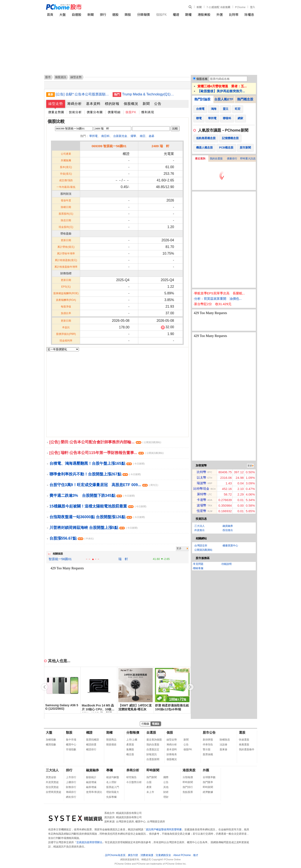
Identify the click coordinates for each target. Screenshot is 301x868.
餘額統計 (91, 777)
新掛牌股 (208, 740)
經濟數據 (208, 792)
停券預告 (208, 745)
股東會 (224, 749)
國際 (166, 777)
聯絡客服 (198, 568)
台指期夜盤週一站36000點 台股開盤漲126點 (97, 517)
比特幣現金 (201, 489)
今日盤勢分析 (134, 782)
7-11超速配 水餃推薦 (218, 7)
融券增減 (91, 787)
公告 (158, 104)
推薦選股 (244, 745)
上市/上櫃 (132, 740)
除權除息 (225, 740)
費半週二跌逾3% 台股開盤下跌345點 (92, 496)
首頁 (50, 14)
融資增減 (91, 782)
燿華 (133, 136)
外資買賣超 (52, 782)
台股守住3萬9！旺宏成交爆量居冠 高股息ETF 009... (104, 485)
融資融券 (228, 526)
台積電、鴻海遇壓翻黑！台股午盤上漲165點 (97, 463)
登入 (253, 7)
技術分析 (75, 112)
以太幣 (202, 477)
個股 (170, 732)
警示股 (207, 749)
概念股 (130, 754)
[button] (190, 687)
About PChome (182, 855)
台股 (149, 782)
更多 (179, 548)
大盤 (63, 14)
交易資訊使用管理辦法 (89, 842)
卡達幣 (202, 500)
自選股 (77, 14)
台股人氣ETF (224, 99)
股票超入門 (113, 787)
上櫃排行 (71, 782)
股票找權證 (92, 740)
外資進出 (200, 530)
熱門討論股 (202, 99)
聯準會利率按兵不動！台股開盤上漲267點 (95, 474)
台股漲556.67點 (72, 538)
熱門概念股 (245, 99)
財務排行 (71, 787)
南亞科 (105, 136)
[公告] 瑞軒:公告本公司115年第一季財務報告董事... (107, 453)
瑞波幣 (202, 483)
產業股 (130, 745)
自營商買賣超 (54, 792)
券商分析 (133, 770)
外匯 (220, 14)
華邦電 (93, 136)
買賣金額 (51, 777)
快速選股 (244, 740)
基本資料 (93, 104)
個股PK (161, 14)
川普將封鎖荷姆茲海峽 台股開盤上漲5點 (94, 528)
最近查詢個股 (154, 740)
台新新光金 (120, 136)
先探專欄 (111, 797)
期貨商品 (111, 740)
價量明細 (114, 112)
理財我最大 (113, 792)
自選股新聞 (153, 759)
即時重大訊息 (248, 159)
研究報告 (131, 777)
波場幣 (202, 505)
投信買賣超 (52, 787)
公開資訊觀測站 (203, 550)
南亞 (143, 136)
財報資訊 (152, 754)
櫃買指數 (51, 745)
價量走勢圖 (56, 112)
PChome (240, 7)
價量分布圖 (95, 112)
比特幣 (234, 14)
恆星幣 (202, 511)
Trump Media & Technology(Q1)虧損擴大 (149, 94)
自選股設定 (153, 749)
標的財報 (112, 104)
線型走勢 (56, 104)
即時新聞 (153, 770)
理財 (166, 797)
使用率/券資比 (94, 792)
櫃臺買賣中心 (230, 546)
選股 (115, 14)
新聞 (199, 7)
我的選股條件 (247, 749)
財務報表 (172, 754)
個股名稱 (202, 79)
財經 (166, 792)
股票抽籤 (208, 754)
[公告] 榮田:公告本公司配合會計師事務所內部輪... (105, 442)
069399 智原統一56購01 (109, 146)
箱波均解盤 (113, 777)
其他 (166, 787)
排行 (103, 14)
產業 (149, 787)
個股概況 (131, 104)
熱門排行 (188, 787)
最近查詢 (200, 159)
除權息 (249, 14)
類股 (128, 14)
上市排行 (71, 777)
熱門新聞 (152, 777)
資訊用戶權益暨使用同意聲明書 (164, 829)
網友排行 (71, 797)
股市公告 (209, 732)
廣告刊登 (133, 855)
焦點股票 (188, 792)
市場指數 (71, 749)
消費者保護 (147, 855)
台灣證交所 (201, 546)
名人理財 (111, 782)
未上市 (150, 792)
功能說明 (226, 564)
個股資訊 (61, 77)
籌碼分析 (75, 104)
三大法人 (200, 526)
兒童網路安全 (163, 855)
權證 (176, 14)
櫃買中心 (71, 745)
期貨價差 (111, 745)
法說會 (224, 745)
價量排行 (232, 159)
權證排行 (91, 749)
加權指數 (51, 740)
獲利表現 (148, 112)
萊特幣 (202, 494)
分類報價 (143, 14)
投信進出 (228, 530)
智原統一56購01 (60, 559)
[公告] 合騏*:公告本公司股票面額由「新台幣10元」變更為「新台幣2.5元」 (83, 94)
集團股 (130, 749)
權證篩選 (91, 745)
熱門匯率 (208, 782)
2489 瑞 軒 (160, 146)
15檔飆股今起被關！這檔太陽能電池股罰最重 (98, 506)
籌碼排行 (71, 792)
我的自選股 (216, 159)
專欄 (109, 770)
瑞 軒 (123, 559)
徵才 (196, 855)
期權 (188, 14)
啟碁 (152, 136)
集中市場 (71, 740)
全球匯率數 (209, 777)
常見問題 (198, 564)
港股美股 (204, 14)
